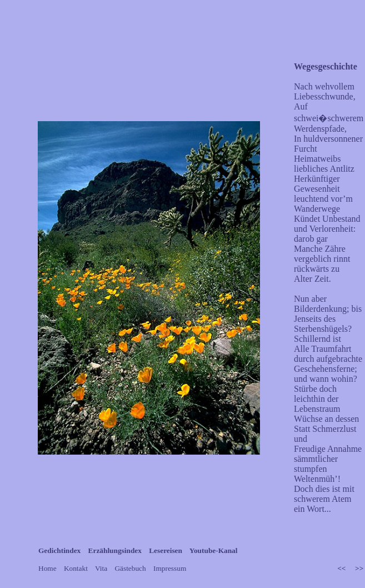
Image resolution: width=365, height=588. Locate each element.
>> (359, 568)
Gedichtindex (61, 550)
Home (48, 568)
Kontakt (77, 568)
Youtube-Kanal (214, 550)
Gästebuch (131, 568)
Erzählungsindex (116, 550)
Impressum (170, 568)
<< (342, 568)
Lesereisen (166, 550)
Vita (102, 568)
